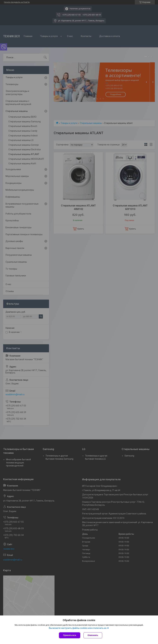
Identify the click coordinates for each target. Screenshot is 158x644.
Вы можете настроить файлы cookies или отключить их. (78, 628)
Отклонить (93, 635)
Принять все (70, 635)
